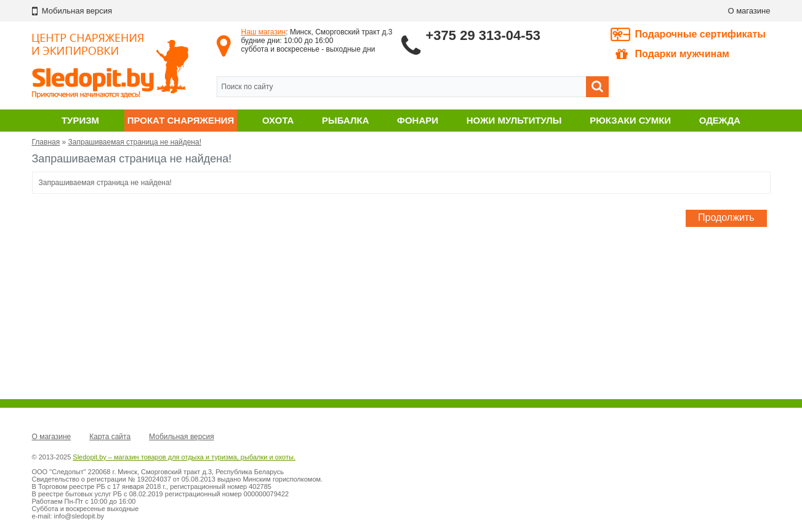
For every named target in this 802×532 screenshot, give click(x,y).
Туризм (80, 120)
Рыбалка (345, 120)
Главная (46, 142)
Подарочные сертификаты (701, 34)
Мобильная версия (182, 437)
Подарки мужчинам (672, 54)
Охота (278, 120)
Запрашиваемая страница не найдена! (135, 142)
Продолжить (726, 217)
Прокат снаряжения (181, 120)
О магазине (749, 11)
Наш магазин (264, 32)
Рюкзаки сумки (630, 120)
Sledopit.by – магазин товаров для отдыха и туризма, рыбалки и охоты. (184, 457)
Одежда (720, 120)
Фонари (418, 120)
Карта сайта (110, 437)
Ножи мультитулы (514, 120)
